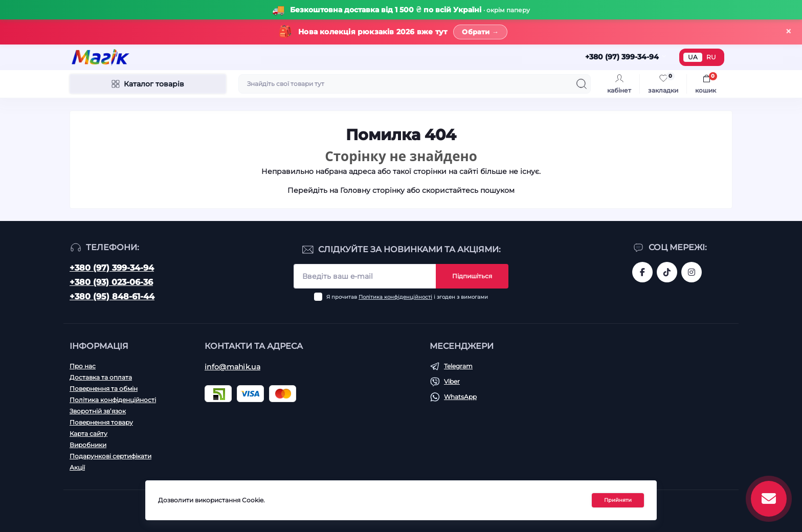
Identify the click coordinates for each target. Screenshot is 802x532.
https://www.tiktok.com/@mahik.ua (667, 272)
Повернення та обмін (104, 389)
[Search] (582, 84)
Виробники (88, 445)
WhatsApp (460, 397)
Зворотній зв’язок (98, 411)
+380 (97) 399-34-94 (112, 268)
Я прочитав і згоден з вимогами (407, 297)
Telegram (458, 366)
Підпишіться (472, 276)
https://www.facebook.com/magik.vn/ (642, 272)
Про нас (83, 366)
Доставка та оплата (101, 377)
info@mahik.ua (232, 367)
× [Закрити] (788, 31)
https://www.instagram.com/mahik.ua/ (692, 272)
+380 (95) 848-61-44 (112, 296)
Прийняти (618, 500)
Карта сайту (88, 434)
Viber (452, 381)
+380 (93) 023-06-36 (111, 282)
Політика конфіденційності (395, 297)
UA (693, 57)
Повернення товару (101, 422)
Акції (77, 467)
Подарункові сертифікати (110, 456)
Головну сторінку (372, 190)
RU (711, 57)
